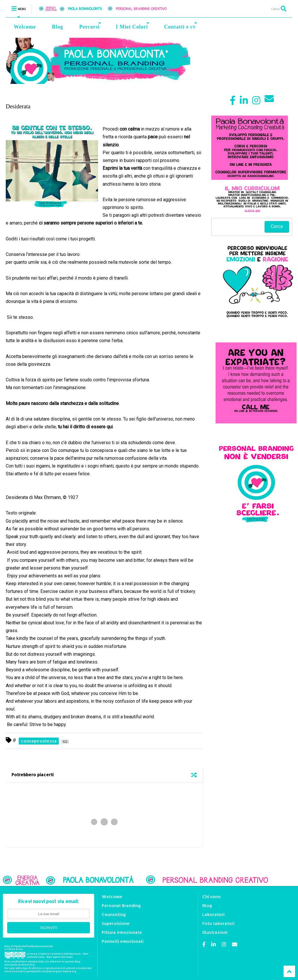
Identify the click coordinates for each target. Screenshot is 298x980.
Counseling (114, 914)
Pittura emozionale (122, 932)
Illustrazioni (215, 932)
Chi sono (212, 897)
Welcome (25, 27)
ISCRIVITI (49, 928)
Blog (57, 27)
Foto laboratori (218, 923)
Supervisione (116, 923)
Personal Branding (121, 905)
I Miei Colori (133, 26)
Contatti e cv (181, 26)
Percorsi (90, 26)
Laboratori (213, 914)
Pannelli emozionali (123, 941)
